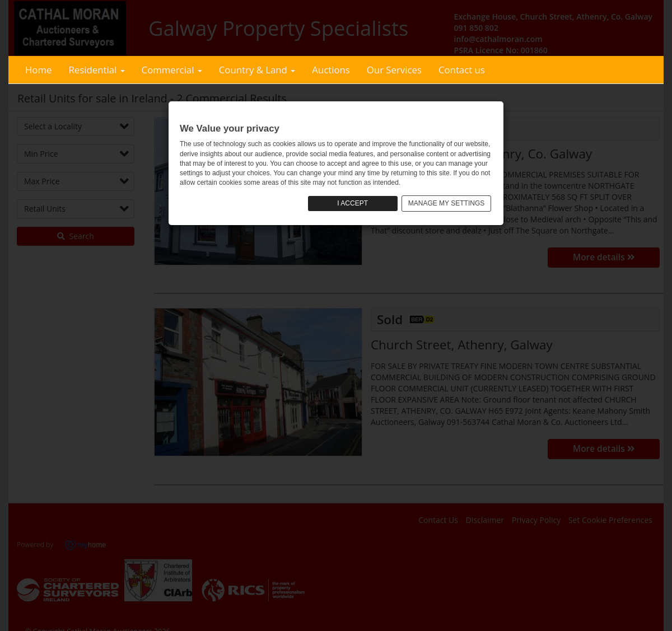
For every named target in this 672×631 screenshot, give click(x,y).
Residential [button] (96, 70)
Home (38, 70)
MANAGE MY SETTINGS (446, 203)
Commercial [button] (172, 70)
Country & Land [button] (257, 70)
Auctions (331, 70)
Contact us (462, 70)
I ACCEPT (353, 203)
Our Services (394, 70)
